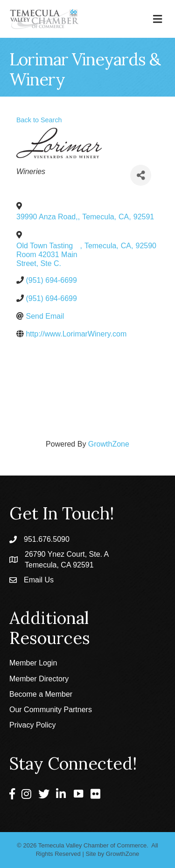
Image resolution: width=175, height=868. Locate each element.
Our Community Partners (51, 710)
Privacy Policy (33, 725)
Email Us (39, 580)
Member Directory (39, 679)
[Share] (141, 175)
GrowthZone (109, 444)
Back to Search (39, 120)
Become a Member (41, 694)
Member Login (33, 663)
